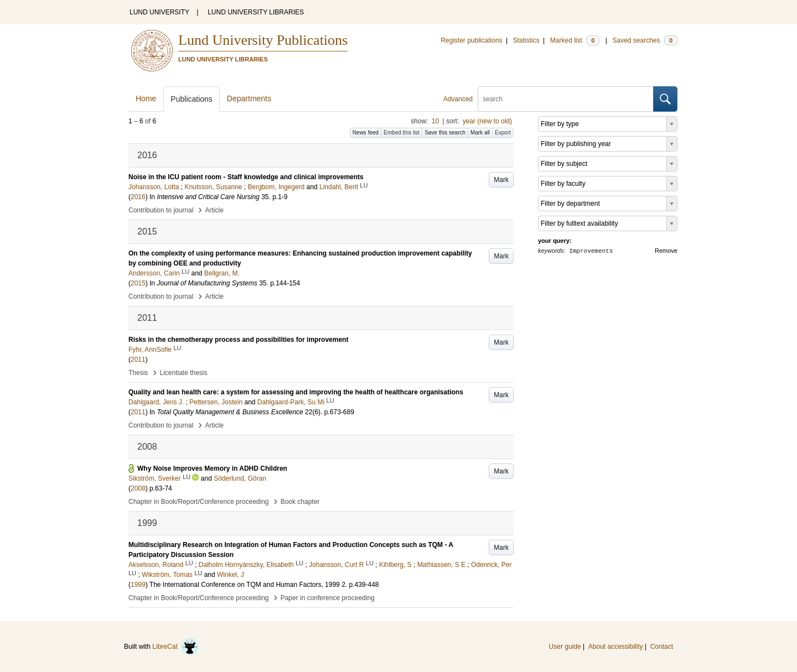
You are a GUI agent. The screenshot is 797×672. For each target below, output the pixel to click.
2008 (138, 488)
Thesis (138, 373)
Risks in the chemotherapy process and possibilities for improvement (238, 340)
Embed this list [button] (402, 132)
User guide (565, 647)
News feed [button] (366, 132)
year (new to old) (487, 121)
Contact (662, 647)
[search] (566, 99)
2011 (138, 360)
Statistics (526, 40)
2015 (138, 283)
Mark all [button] (480, 132)
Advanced (458, 99)
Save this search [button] (445, 132)
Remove (666, 251)
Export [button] (503, 132)
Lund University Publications (263, 40)
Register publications (471, 40)
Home (146, 98)
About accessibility (616, 647)
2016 (138, 197)
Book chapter (300, 502)
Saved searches (645, 40)
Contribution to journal (161, 210)
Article (214, 210)
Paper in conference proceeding (328, 598)
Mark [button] (501, 180)
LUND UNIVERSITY (159, 12)
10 (435, 121)
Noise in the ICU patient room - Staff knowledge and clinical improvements (246, 177)
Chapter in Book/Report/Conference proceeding (199, 502)
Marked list (575, 40)
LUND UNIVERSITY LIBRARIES (256, 12)
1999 (138, 585)
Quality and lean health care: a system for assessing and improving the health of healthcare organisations (296, 392)
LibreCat (175, 647)
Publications (192, 99)
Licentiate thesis (183, 373)
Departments (249, 98)
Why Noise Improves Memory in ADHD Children (212, 468)
